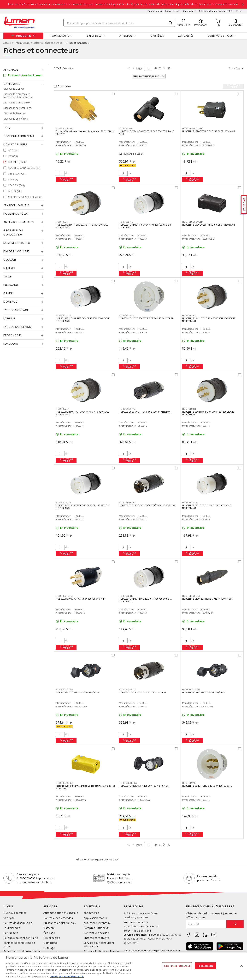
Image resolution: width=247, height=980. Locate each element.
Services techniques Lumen (101, 951)
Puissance (11, 285)
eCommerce (91, 913)
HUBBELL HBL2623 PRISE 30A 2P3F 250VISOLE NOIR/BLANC (206, 507)
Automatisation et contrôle (61, 913)
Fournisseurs (172, 11)
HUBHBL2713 (126, 222)
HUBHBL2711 (63, 222)
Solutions (92, 906)
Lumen (8, 906)
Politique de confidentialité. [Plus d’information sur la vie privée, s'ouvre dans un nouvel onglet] (67, 976)
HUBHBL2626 (127, 315)
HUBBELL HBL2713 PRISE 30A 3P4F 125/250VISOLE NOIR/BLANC (145, 226)
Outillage (49, 948)
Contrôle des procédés (58, 918)
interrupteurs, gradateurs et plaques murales (39, 43)
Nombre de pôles (16, 214)
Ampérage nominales (19, 222)
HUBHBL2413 (126, 596)
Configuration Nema (19, 136)
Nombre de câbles (17, 243)
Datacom (49, 928)
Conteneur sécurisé (96, 933)
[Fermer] (242, 966)
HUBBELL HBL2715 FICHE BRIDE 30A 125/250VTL (207, 786)
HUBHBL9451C (64, 596)
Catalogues (189, 11)
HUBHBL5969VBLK (192, 222)
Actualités (186, 36)
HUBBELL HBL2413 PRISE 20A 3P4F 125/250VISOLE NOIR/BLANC (145, 600)
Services (50, 906)
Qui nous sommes (15, 913)
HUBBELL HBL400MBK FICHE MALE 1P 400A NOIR (207, 599)
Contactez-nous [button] (220, 36)
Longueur (11, 344)
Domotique (50, 943)
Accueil (7, 43)
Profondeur (13, 335)
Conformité (11, 933)
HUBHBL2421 (189, 315)
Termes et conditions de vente (19, 944)
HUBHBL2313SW (128, 783)
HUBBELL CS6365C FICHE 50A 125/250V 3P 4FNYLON (147, 505)
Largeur (9, 318)
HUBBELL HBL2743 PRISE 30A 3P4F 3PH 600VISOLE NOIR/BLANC (83, 320)
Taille (7, 277)
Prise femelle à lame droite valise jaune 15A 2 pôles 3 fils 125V (86, 787)
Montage (10, 302)
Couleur (10, 260)
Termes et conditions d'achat (22, 951)
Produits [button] (24, 36)
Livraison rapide (207, 876)
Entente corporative (97, 938)
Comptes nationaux (96, 928)
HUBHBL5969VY (65, 783)
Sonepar (9, 918)
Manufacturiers (16, 144)
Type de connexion (17, 327)
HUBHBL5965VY (65, 128)
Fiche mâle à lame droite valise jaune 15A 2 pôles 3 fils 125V (85, 133)
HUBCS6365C (127, 502)
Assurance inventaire (97, 923)
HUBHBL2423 (63, 502)
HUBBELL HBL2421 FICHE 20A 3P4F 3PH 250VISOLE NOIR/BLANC (209, 320)
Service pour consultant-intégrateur (99, 944)
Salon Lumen (155, 11)
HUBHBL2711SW (64, 689)
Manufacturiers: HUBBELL (147, 76)
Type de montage (16, 310)
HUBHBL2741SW (191, 689)
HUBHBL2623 (190, 502)
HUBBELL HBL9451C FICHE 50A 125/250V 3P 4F (80, 599)
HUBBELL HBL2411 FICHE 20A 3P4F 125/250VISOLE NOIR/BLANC (208, 413)
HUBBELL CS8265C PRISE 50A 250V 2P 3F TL (143, 692)
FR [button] (237, 11)
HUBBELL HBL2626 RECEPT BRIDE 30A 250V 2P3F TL (146, 318)
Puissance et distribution (60, 923)
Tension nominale (16, 205)
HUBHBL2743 (63, 315)
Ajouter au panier (66, 180)
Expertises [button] (94, 36)
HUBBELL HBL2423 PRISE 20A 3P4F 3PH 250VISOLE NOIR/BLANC (83, 507)
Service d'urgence (28, 874)
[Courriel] (206, 924)
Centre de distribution (18, 923)
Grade (8, 293)
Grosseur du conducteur (13, 232)
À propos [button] (126, 36)
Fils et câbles (52, 938)
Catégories (12, 84)
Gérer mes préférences (177, 966)
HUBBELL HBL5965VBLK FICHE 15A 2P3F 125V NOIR (209, 131)
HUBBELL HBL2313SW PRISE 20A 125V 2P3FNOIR (144, 786)
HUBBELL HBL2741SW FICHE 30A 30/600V (204, 692)
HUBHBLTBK (126, 128)
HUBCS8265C (127, 689)
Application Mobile (96, 918)
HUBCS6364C (127, 409)
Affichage (11, 70)
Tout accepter (205, 966)
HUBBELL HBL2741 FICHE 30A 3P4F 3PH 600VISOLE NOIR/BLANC (82, 413)
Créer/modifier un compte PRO (216, 11)
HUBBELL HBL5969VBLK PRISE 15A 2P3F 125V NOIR (208, 225)
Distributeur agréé (119, 874)
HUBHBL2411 (189, 409)
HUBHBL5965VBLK (192, 128)
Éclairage (49, 933)
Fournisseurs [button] (60, 36)
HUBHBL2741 (63, 409)
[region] (123, 966)
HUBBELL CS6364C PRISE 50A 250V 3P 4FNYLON (145, 412)
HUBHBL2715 (189, 783)
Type (7, 128)
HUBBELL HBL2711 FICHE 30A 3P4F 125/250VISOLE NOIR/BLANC (82, 226)
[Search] (119, 23)
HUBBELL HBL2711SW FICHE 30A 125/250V (78, 692)
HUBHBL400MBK (191, 596)
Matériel (10, 268)
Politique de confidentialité (21, 938)
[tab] (23, 70)
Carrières (157, 36)
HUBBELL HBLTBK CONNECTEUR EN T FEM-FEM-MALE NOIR (146, 133)
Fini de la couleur (17, 251)
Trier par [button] (234, 68)
